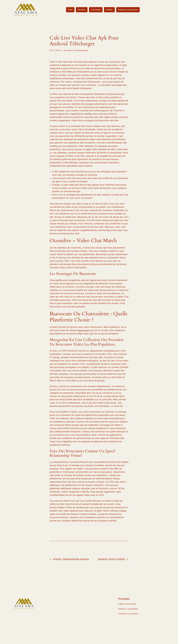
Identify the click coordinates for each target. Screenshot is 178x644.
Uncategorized (82, 50)
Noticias (109, 10)
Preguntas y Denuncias (128, 10)
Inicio (70, 10)
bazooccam (84, 330)
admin (70, 50)
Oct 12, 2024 (55, 50)
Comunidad (96, 10)
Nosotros (82, 10)
